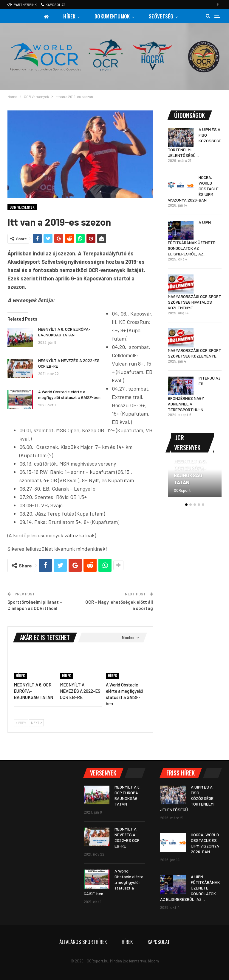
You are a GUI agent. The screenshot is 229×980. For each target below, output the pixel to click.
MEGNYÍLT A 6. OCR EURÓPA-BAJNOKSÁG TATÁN (190, 471)
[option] (195, 482)
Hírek (69, 16)
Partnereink (22, 4)
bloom (153, 961)
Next (36, 723)
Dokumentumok (112, 16)
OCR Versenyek (22, 207)
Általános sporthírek (83, 942)
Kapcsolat (53, 4)
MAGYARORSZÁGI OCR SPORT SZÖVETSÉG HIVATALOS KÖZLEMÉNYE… (195, 302)
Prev (21, 723)
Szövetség (161, 16)
